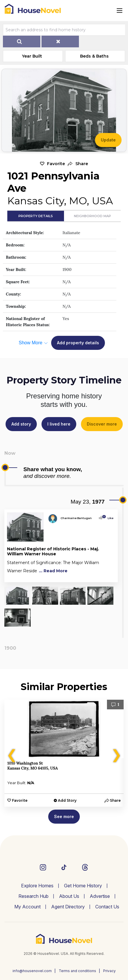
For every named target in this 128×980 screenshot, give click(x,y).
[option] (64, 753)
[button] (78, 164)
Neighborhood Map (92, 216)
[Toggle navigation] (120, 11)
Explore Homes (37, 886)
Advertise (100, 896)
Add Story (67, 800)
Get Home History (83, 886)
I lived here (59, 424)
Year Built (32, 56)
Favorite (56, 164)
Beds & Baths (94, 56)
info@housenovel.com (32, 971)
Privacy (109, 971)
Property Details (36, 216)
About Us (69, 896)
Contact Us (107, 907)
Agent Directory (68, 907)
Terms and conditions (77, 971)
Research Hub (33, 896)
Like (109, 518)
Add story (21, 424)
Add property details (78, 343)
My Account (27, 907)
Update (108, 140)
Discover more (102, 424)
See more (64, 816)
